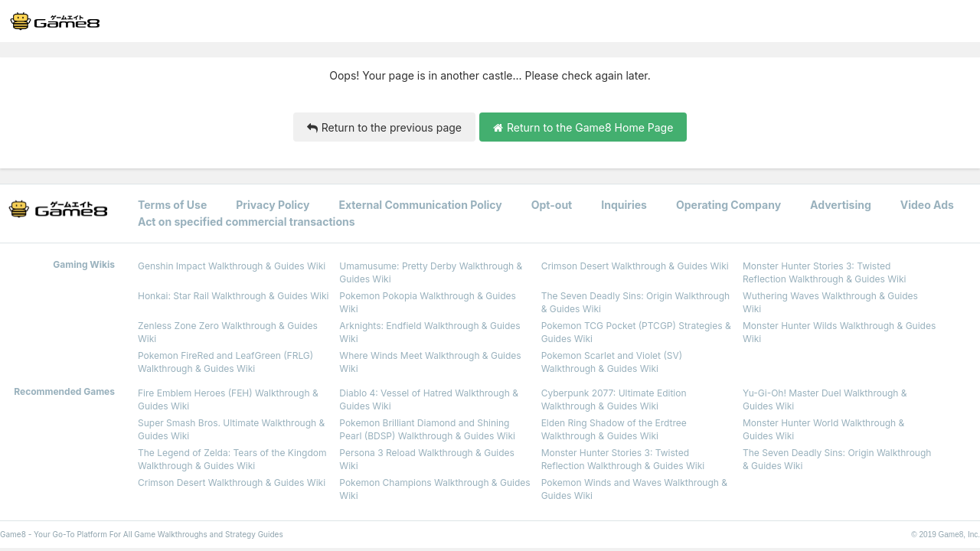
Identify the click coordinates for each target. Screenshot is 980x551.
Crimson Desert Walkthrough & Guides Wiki (635, 266)
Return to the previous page (384, 127)
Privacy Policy (273, 205)
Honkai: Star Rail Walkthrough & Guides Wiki (233, 296)
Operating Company (728, 205)
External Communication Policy (421, 205)
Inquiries (624, 205)
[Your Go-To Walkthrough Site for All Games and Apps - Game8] (54, 21)
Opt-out (552, 205)
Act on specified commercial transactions (247, 222)
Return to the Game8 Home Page (583, 127)
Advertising (841, 205)
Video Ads (927, 205)
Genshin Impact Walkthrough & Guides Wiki (232, 266)
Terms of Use (172, 205)
